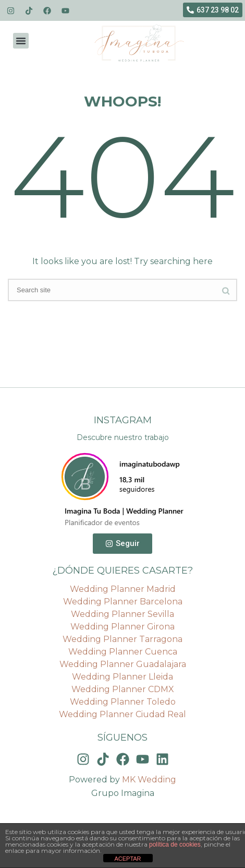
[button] (21, 41)
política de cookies (175, 845)
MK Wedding (149, 780)
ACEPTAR (127, 859)
